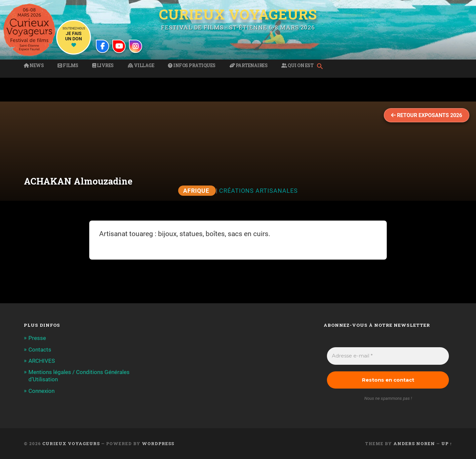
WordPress (158, 443)
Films (68, 65)
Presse (37, 338)
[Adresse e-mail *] (388, 356)
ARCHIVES (42, 361)
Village (141, 65)
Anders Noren (414, 443)
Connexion (41, 391)
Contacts (40, 350)
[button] (322, 67)
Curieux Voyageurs (238, 14)
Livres (103, 65)
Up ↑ (447, 443)
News (34, 65)
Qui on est (297, 65)
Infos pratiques (192, 65)
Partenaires (249, 65)
